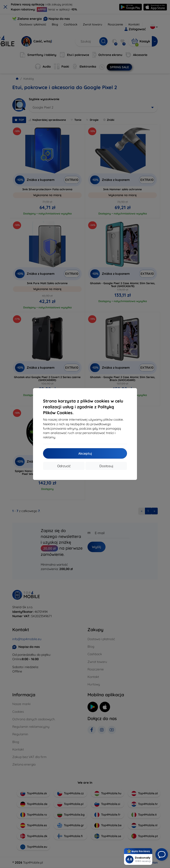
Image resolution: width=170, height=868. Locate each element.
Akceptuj (85, 453)
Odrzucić (64, 466)
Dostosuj (106, 466)
